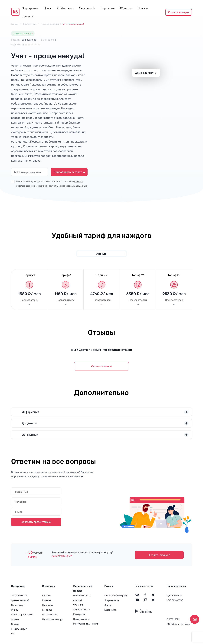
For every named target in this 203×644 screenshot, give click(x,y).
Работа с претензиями (22, 615)
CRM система (18, 596)
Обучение (126, 8)
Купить (15, 610)
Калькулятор (80, 614)
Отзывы (15, 624)
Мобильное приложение (86, 624)
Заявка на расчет (82, 609)
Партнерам (108, 8)
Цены (47, 8)
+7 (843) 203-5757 (175, 600)
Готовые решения (50, 24)
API (13, 634)
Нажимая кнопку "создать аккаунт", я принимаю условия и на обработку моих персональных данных (51, 184)
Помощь (143, 8)
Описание (78, 605)
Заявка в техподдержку (116, 596)
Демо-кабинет (146, 73)
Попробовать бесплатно (69, 172)
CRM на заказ (65, 8)
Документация (112, 600)
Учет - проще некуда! (73, 24)
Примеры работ (81, 619)
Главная (15, 24)
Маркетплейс (87, 8)
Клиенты (46, 600)
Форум (108, 605)
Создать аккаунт (179, 12)
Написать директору (52, 619)
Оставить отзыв (101, 366)
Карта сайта (110, 610)
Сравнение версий (20, 600)
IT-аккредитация (50, 615)
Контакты (28, 16)
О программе (30, 8)
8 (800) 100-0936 (174, 596)
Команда (47, 596)
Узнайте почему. (62, 556)
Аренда (101, 254)
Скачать (15, 619)
